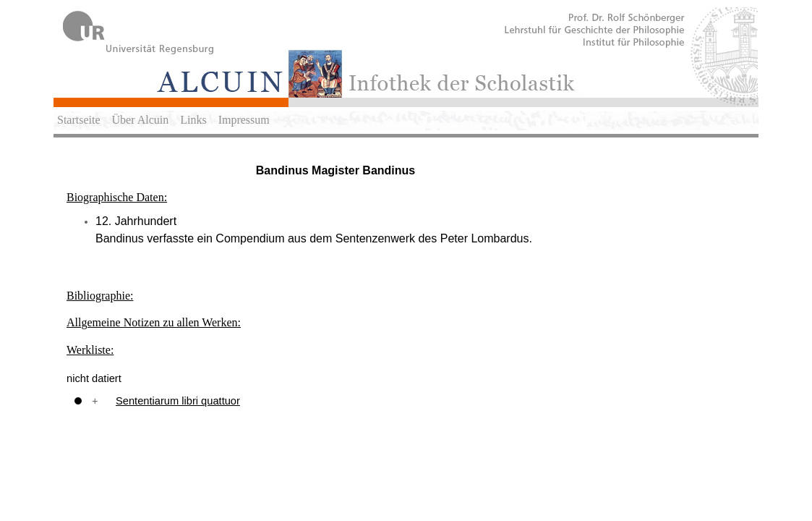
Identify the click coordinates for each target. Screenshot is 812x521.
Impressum (244, 120)
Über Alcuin (141, 120)
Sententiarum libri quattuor (178, 401)
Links (193, 120)
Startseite (79, 120)
